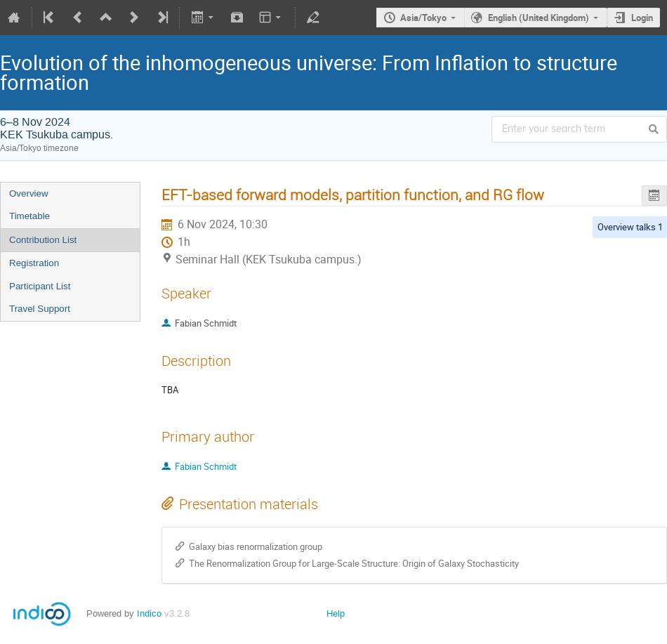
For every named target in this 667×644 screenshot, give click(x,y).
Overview (29, 193)
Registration (34, 263)
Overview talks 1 (630, 227)
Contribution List (43, 240)
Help (336, 613)
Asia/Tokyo (423, 18)
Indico (149, 613)
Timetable (29, 216)
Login (642, 18)
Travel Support (40, 309)
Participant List (40, 286)
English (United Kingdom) (539, 18)
